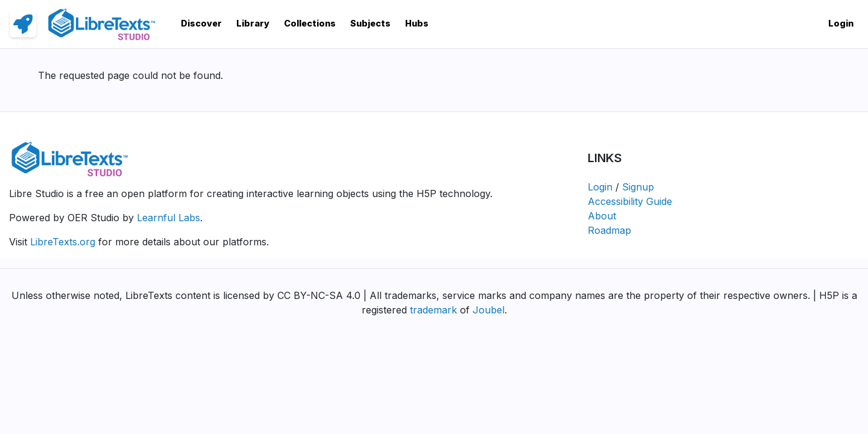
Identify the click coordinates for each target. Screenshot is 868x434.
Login (841, 23)
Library (253, 23)
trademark (433, 310)
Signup (638, 187)
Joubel (489, 310)
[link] (23, 24)
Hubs (417, 23)
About (602, 216)
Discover (201, 23)
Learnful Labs (168, 218)
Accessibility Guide (630, 201)
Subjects (370, 23)
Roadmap (609, 230)
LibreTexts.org (63, 242)
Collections (310, 23)
